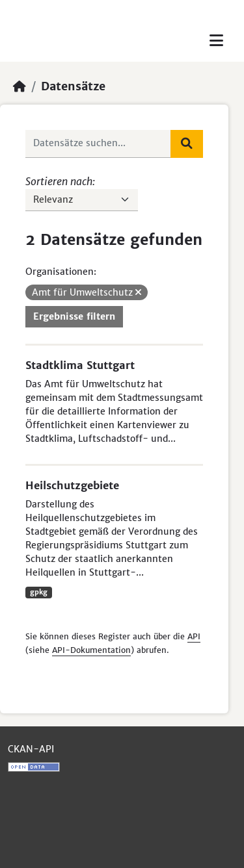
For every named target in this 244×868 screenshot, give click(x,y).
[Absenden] (187, 144)
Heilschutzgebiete (72, 485)
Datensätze (73, 86)
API (194, 636)
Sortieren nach (59, 181)
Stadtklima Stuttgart (80, 365)
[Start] (20, 86)
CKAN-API (31, 749)
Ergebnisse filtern (74, 316)
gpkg (39, 592)
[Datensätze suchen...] (98, 144)
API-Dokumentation (91, 650)
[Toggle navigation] (216, 41)
